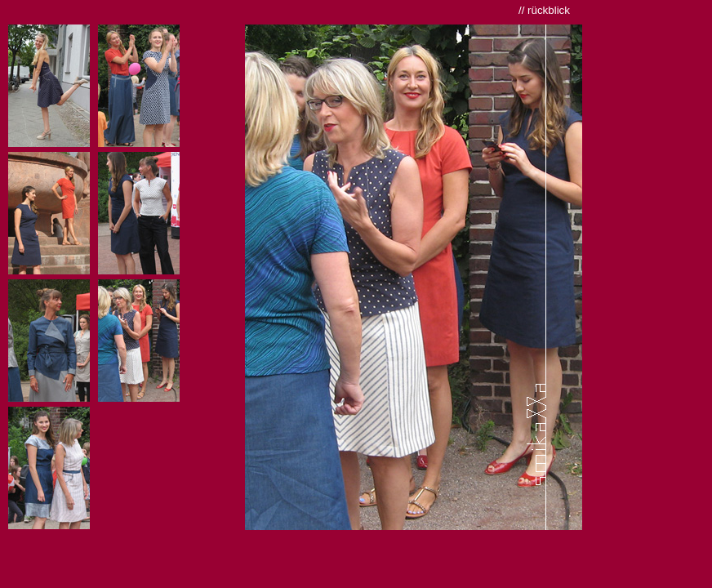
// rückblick (544, 10)
